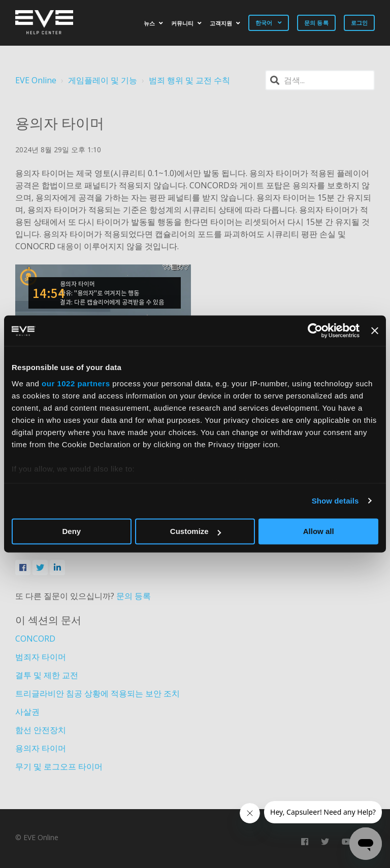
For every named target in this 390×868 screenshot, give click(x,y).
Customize (196, 531)
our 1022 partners (76, 383)
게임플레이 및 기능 (103, 80)
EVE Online (36, 80)
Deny (71, 531)
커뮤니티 (182, 23)
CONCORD (35, 639)
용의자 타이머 (41, 748)
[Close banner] (375, 330)
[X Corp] (40, 567)
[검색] (320, 80)
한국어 (265, 23)
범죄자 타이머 (41, 657)
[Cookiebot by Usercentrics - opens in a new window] (315, 330)
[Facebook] (23, 567)
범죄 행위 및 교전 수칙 (189, 80)
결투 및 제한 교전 (47, 675)
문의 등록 (316, 23)
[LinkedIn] (57, 567)
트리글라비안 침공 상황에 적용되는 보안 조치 (97, 693)
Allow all (319, 531)
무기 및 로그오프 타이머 (59, 766)
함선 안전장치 (41, 730)
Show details (335, 501)
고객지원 (221, 23)
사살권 (27, 712)
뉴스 (149, 23)
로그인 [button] (359, 23)
